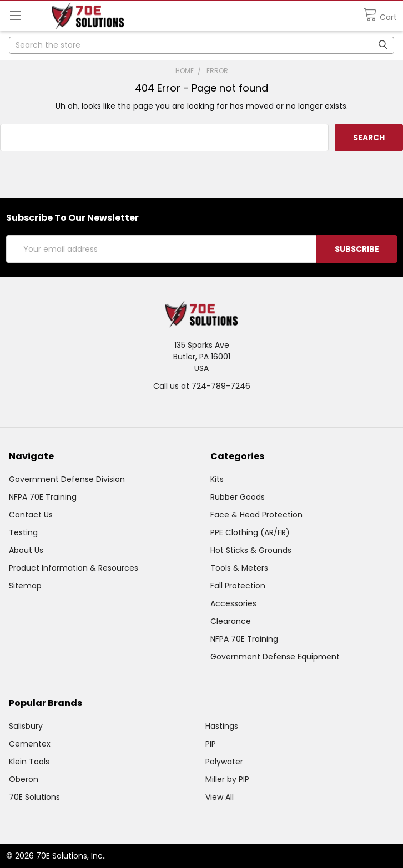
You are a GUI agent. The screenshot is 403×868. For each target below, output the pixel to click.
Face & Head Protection (256, 515)
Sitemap (25, 586)
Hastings (222, 726)
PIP (211, 744)
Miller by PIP (227, 779)
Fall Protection (238, 586)
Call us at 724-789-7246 (202, 386)
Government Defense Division (67, 479)
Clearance (231, 621)
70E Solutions (34, 797)
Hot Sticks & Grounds (251, 550)
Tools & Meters (239, 568)
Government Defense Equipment (275, 657)
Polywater (224, 762)
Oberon (24, 779)
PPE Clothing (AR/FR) (250, 532)
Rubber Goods (238, 497)
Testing (23, 532)
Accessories (233, 603)
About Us (26, 550)
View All (220, 797)
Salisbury (26, 726)
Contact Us (31, 515)
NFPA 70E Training (43, 497)
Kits (217, 479)
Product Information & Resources (74, 568)
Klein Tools (29, 762)
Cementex (30, 744)
